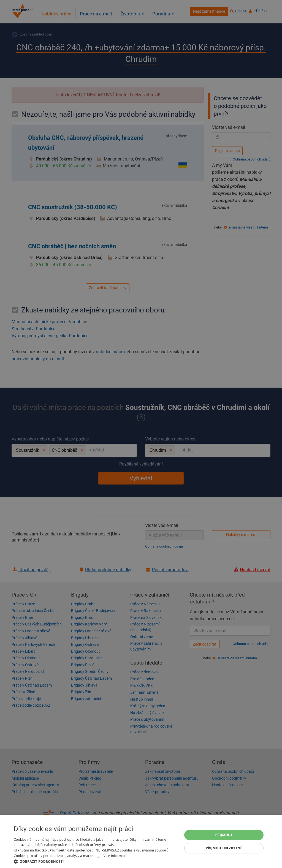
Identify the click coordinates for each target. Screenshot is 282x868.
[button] (96, 861)
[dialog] (141, 841)
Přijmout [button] (224, 835)
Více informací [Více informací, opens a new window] (115, 856)
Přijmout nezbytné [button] (224, 848)
